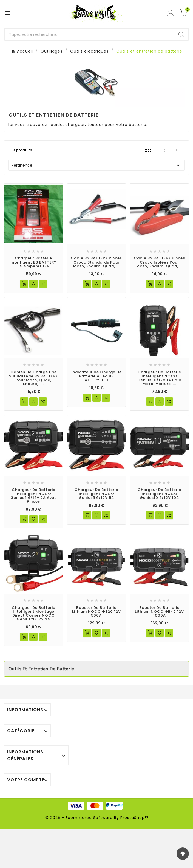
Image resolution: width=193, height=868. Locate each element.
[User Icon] (171, 13)
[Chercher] (89, 34)
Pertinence (96, 165)
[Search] (181, 34)
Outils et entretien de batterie (41, 669)
